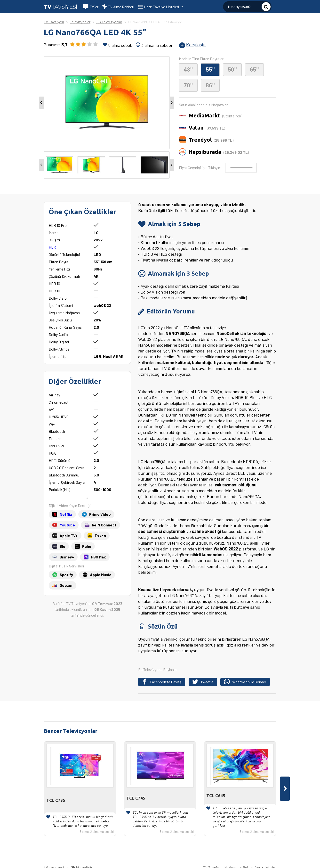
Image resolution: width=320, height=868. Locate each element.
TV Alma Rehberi (118, 7)
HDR (52, 247)
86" (210, 85)
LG (49, 32)
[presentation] (285, 789)
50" (232, 70)
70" (188, 85)
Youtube (67, 525)
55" (210, 70)
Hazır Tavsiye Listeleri (164, 7)
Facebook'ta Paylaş (162, 682)
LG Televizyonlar (109, 22)
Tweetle (203, 682)
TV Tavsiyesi (54, 22)
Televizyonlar (80, 22)
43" (188, 70)
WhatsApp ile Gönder (245, 682)
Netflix (66, 514)
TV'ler (91, 7)
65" (254, 70)
